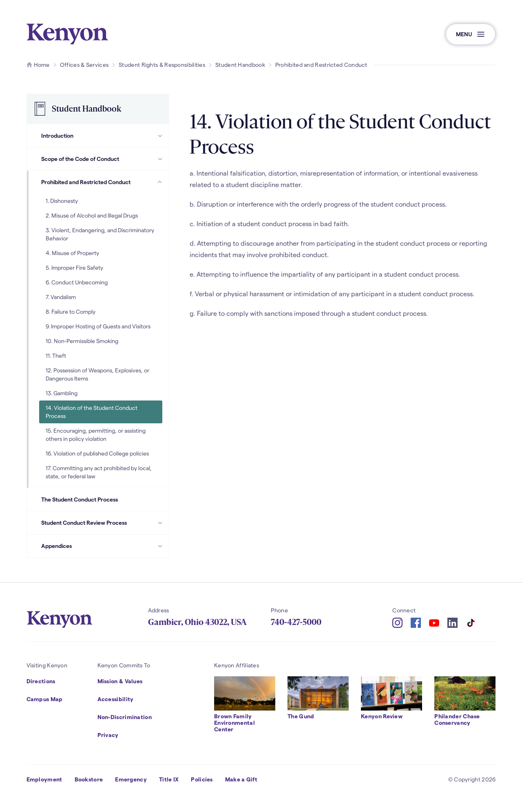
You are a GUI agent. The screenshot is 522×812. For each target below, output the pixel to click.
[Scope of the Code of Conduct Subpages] (160, 159)
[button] (471, 34)
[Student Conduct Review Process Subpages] (160, 523)
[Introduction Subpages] (160, 136)
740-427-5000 (296, 622)
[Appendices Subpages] (160, 546)
